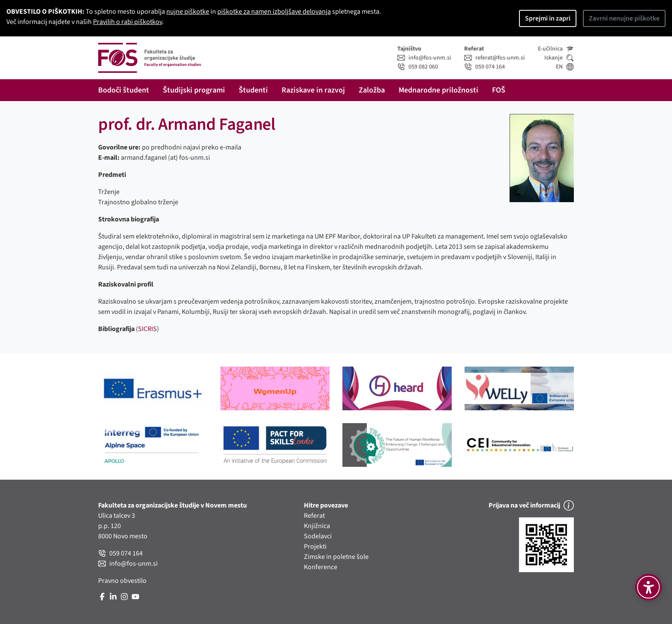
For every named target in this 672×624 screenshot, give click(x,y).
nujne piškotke (188, 12)
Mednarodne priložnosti (438, 90)
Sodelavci (318, 536)
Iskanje (559, 58)
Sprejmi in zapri (548, 18)
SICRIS (147, 329)
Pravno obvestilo (122, 581)
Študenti (253, 90)
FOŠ (499, 90)
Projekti (315, 546)
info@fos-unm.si (424, 58)
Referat (314, 516)
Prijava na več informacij (531, 505)
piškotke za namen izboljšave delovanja (274, 12)
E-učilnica (556, 49)
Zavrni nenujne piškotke (624, 18)
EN (565, 67)
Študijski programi (194, 90)
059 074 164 (484, 67)
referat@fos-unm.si (495, 58)
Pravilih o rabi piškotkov (127, 22)
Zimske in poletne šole (336, 557)
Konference (321, 567)
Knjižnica (317, 526)
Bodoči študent (124, 90)
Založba (372, 90)
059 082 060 (418, 67)
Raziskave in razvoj (313, 90)
